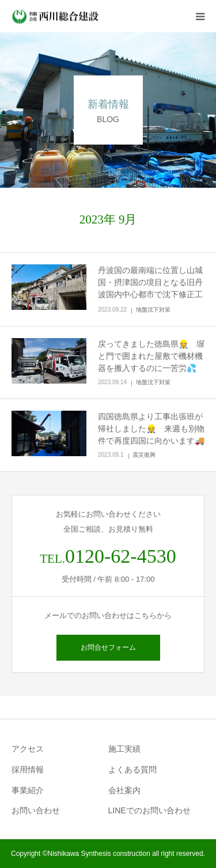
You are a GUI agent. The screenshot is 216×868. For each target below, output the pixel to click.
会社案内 (124, 790)
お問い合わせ (36, 810)
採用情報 (28, 770)
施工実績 (124, 749)
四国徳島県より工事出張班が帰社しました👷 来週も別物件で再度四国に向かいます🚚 (151, 429)
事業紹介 (28, 790)
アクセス (28, 749)
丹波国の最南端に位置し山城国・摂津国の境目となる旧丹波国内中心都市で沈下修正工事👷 (150, 288)
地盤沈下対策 (153, 310)
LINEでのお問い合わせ (149, 810)
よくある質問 (132, 770)
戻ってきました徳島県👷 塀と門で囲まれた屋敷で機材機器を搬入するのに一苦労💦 (151, 356)
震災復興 (144, 455)
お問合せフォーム (108, 647)
